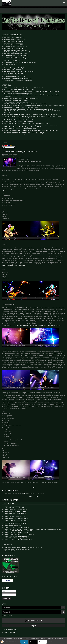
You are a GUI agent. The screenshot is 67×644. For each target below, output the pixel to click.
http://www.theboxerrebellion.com (25, 325)
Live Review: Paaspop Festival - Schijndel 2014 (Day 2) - (24, 493)
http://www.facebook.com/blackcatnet (47, 482)
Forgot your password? (10, 629)
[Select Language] (9, 147)
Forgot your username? (10, 631)
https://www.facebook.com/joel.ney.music (13, 190)
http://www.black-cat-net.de (28, 482)
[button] (3, 500)
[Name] (9, 591)
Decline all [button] (33, 642)
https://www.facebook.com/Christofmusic (13, 266)
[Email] (9, 595)
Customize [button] (42, 642)
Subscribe (6, 598)
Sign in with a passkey (34, 621)
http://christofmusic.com (44, 264)
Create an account (10, 633)
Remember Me (8, 615)
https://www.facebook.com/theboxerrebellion (48, 325)
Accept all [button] (24, 642)
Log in (34, 626)
